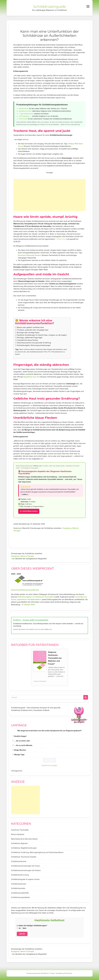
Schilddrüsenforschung (20, 875)
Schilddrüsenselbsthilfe (20, 893)
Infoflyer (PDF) (29, 605)
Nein (24, 928)
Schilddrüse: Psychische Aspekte (24, 857)
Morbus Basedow (18, 834)
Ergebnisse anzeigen (50, 765)
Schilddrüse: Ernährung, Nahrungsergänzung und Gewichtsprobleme (37, 852)
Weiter (22, 934)
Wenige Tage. (20, 755)
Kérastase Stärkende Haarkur (30, 255)
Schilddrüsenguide (49, 7)
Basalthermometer (25, 111)
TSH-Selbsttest (24, 116)
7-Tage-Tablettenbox (26, 114)
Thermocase (23, 119)
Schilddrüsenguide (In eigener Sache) (25, 879)
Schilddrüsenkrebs (18, 888)
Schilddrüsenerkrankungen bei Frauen (26, 866)
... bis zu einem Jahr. (22, 741)
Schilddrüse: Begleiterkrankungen (24, 848)
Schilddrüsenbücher (19, 861)
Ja (19, 928)
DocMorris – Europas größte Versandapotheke (31, 620)
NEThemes (68, 973)
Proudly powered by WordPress (38, 973)
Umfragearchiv (17, 771)
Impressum (15, 590)
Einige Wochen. (20, 750)
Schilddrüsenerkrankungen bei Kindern (26, 870)
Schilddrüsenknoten (19, 884)
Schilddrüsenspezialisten (21, 897)
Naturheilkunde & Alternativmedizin (24, 839)
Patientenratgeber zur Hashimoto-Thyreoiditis (36, 597)
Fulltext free (61, 239)
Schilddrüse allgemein (20, 843)
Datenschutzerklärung (30, 590)
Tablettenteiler (24, 109)
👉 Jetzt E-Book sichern (29, 511)
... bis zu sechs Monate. (23, 745)
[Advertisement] (50, 195)
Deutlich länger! (20, 736)
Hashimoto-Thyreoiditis (20, 830)
